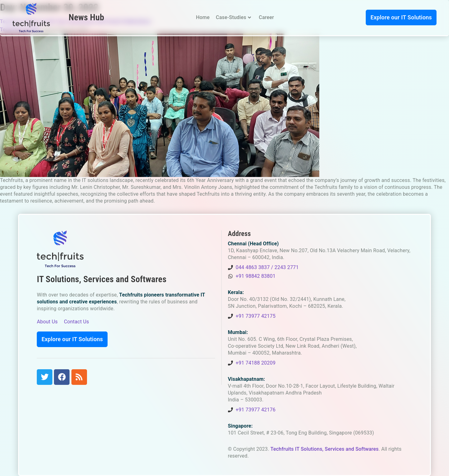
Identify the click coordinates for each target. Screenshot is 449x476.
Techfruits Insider (20, 29)
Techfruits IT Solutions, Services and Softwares (324, 449)
